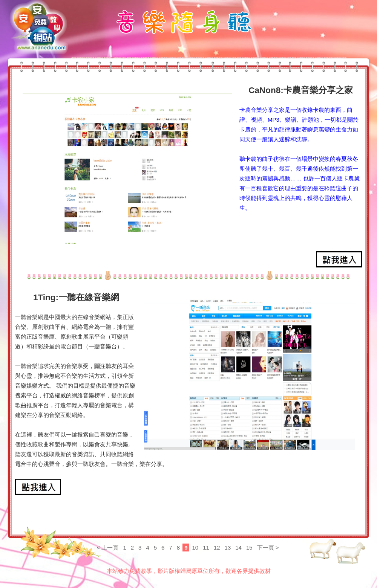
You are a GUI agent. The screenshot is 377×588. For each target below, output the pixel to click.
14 (238, 548)
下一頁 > (268, 548)
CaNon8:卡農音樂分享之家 (301, 90)
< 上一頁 (107, 548)
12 (217, 548)
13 (228, 548)
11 (206, 548)
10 (195, 548)
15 (249, 548)
